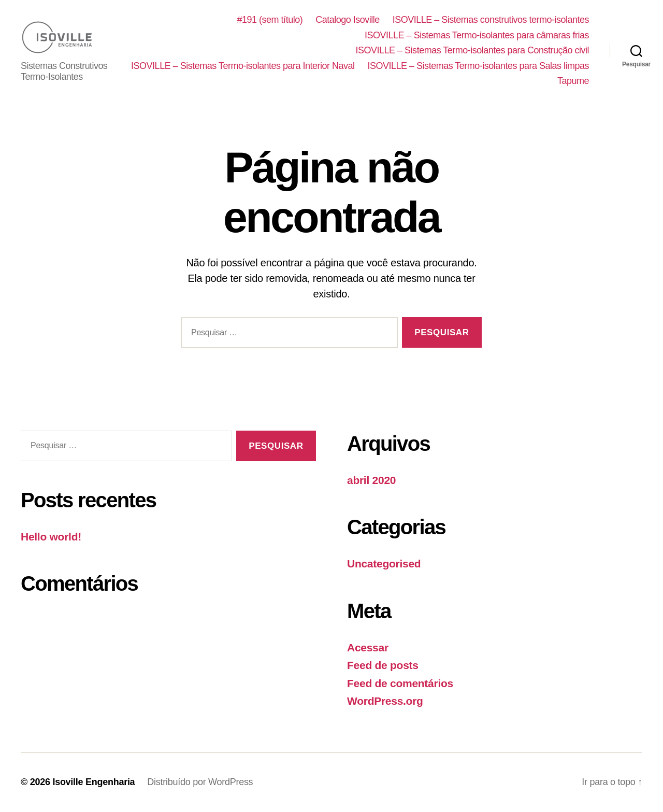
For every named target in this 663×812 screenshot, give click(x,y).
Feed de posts (383, 666)
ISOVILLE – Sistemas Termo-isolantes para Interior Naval (477, 66)
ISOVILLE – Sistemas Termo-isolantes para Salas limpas (434, 81)
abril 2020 (371, 481)
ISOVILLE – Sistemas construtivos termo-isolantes (491, 20)
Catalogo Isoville (348, 20)
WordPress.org (385, 701)
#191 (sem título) (270, 20)
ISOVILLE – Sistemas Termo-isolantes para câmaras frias (477, 35)
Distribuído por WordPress (200, 782)
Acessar (368, 648)
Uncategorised (384, 564)
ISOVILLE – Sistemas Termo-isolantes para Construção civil (472, 51)
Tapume (573, 81)
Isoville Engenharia (93, 782)
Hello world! (51, 537)
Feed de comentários (400, 684)
